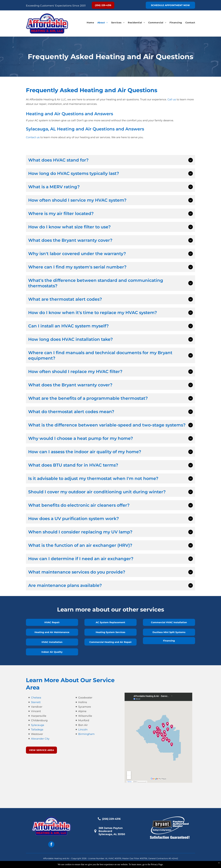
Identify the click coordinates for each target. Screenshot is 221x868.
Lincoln (83, 730)
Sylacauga (38, 725)
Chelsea (36, 698)
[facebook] (51, 845)
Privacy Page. (157, 864)
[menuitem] (89, 23)
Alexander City (40, 739)
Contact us (33, 137)
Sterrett (36, 702)
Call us (172, 99)
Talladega (37, 730)
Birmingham (86, 734)
